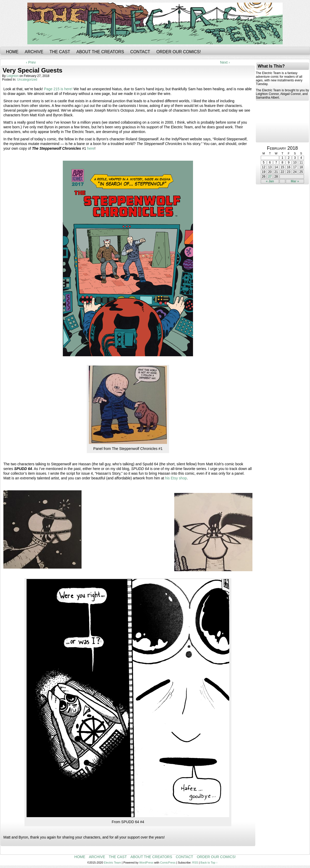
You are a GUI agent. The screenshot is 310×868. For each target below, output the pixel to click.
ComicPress (168, 863)
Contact (140, 52)
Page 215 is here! (58, 89)
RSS (195, 863)
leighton (13, 76)
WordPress (146, 863)
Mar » (295, 181)
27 (270, 177)
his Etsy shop (176, 478)
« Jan (270, 181)
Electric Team (113, 863)
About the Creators (100, 52)
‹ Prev (31, 62)
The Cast (60, 52)
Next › (225, 62)
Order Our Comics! (179, 52)
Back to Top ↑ (209, 863)
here (91, 148)
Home (12, 52)
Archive (34, 52)
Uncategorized (27, 80)
